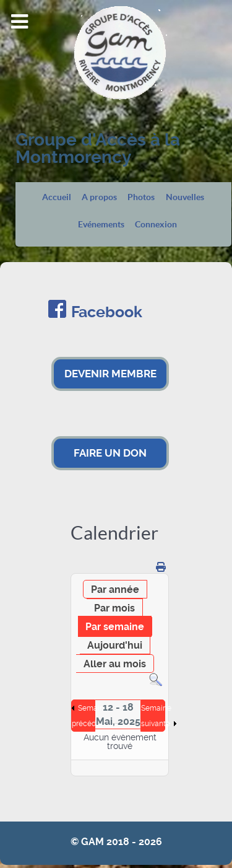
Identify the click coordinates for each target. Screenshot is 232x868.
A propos (99, 198)
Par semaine (115, 627)
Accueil (57, 198)
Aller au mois (115, 664)
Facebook (107, 312)
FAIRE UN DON (110, 453)
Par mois (114, 608)
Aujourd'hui (115, 645)
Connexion (156, 225)
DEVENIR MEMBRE (110, 374)
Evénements (101, 225)
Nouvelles (185, 198)
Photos (141, 198)
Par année (115, 590)
